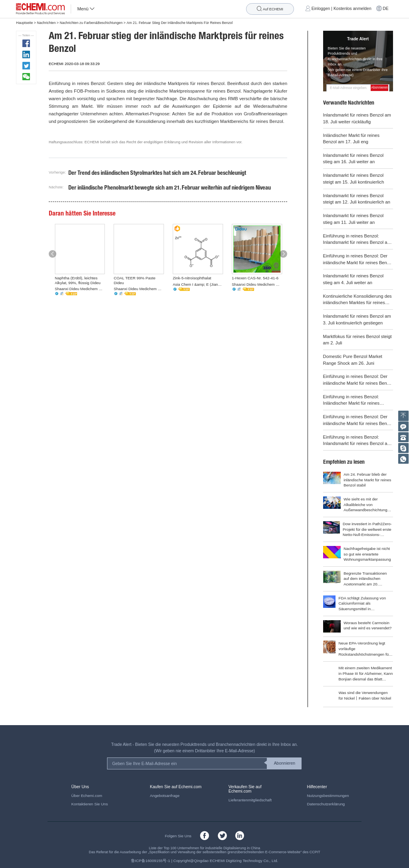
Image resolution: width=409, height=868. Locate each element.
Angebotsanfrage (165, 796)
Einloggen (321, 9)
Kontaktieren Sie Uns (90, 804)
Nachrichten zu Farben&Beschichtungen (91, 23)
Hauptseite (24, 23)
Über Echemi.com (87, 796)
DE (386, 9)
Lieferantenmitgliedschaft (250, 800)
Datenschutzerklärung (326, 804)
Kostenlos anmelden (352, 9)
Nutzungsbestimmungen (328, 796)
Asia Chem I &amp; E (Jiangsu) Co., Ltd (198, 284)
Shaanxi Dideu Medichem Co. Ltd (80, 289)
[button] (53, 254)
